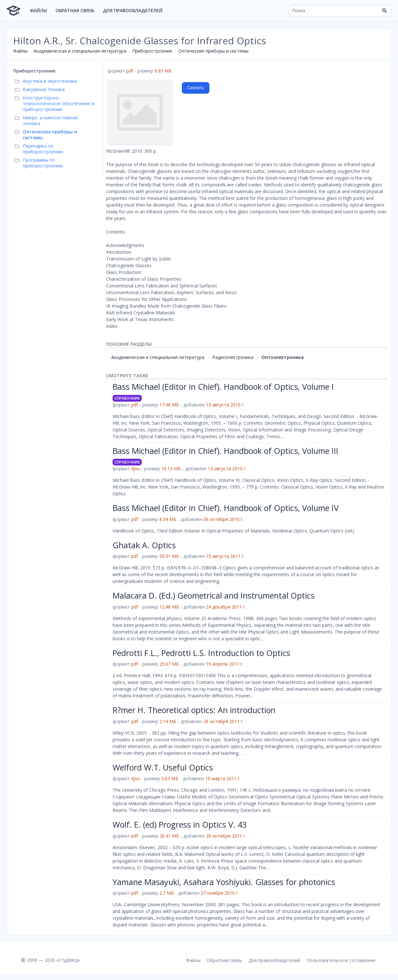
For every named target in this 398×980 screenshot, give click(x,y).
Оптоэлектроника (283, 357)
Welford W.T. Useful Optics (163, 767)
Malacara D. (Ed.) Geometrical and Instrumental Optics (214, 595)
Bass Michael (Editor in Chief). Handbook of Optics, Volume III (225, 451)
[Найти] (385, 11)
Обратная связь (75, 10)
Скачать (196, 88)
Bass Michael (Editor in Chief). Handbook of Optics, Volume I (223, 387)
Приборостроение (152, 51)
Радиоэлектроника (233, 357)
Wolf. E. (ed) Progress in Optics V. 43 (180, 824)
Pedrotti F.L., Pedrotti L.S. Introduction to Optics (201, 653)
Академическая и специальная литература (80, 51)
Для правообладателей (133, 10)
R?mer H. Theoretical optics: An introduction (194, 710)
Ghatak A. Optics (144, 545)
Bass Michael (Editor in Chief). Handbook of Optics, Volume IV (226, 508)
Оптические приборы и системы (213, 51)
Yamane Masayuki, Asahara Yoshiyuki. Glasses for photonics (224, 882)
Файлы (38, 10)
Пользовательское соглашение (341, 960)
